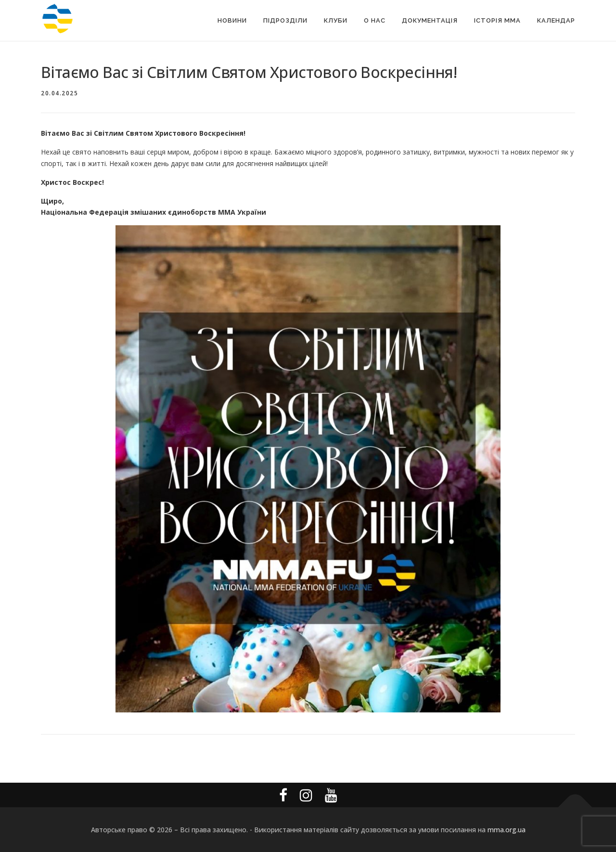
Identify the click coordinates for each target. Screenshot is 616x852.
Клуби (336, 20)
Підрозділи (285, 20)
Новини (232, 20)
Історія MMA (497, 20)
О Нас (375, 20)
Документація (430, 20)
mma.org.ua (507, 830)
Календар (556, 20)
